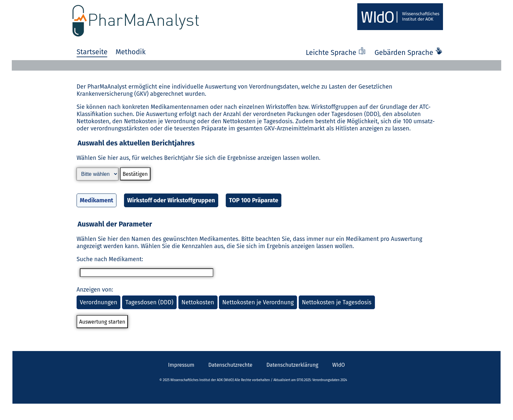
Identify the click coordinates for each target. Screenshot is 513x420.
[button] (256, 177)
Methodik (131, 52)
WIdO (339, 365)
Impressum (181, 365)
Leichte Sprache (337, 53)
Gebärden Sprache (409, 53)
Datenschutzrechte (230, 365)
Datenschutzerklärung (292, 365)
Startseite (92, 52)
